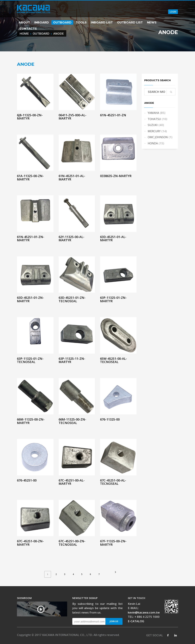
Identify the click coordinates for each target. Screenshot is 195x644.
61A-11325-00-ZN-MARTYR (30, 178)
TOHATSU (154, 119)
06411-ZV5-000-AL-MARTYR (72, 117)
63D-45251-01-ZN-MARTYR (30, 299)
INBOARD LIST (102, 22)
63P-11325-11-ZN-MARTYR (72, 360)
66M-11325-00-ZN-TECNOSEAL (72, 421)
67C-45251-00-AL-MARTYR (72, 482)
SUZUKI (153, 125)
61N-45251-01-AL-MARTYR (72, 178)
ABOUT (24, 22)
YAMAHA (153, 113)
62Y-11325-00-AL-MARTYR (71, 239)
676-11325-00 (110, 419)
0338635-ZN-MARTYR (116, 176)
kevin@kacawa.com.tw (144, 612)
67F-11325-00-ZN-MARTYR (113, 543)
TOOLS (81, 22)
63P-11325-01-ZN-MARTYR (113, 299)
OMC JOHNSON (158, 137)
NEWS (152, 22)
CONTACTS (28, 29)
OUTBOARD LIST (130, 22)
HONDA (153, 143)
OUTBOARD (62, 22)
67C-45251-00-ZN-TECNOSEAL (72, 543)
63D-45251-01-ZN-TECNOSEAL (72, 299)
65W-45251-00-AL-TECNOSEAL (114, 360)
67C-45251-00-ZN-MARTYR (30, 543)
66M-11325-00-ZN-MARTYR (31, 421)
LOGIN (173, 12)
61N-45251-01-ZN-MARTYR (31, 239)
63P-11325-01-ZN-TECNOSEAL (30, 360)
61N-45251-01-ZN (113, 115)
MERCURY (154, 131)
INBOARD (42, 22)
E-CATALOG (136, 621)
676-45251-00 (27, 480)
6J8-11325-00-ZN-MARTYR (30, 117)
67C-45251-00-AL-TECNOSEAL (113, 482)
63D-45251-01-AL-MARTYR (113, 239)
